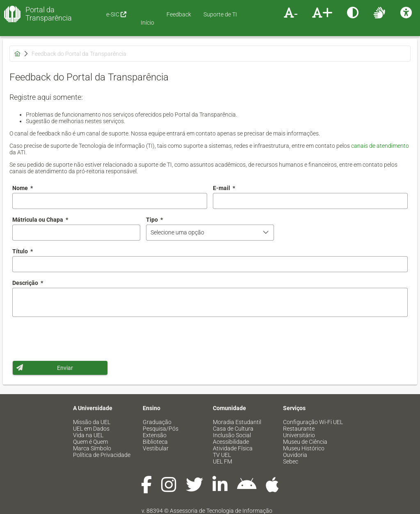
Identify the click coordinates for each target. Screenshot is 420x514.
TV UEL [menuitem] (222, 455)
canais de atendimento (380, 146)
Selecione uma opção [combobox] (177, 232)
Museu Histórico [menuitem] (304, 448)
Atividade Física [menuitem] (233, 448)
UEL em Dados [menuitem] (91, 429)
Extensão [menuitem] (155, 435)
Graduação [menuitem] (157, 422)
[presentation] (75, 339)
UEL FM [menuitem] (223, 461)
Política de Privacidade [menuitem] (102, 455)
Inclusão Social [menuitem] (232, 435)
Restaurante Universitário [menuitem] (299, 432)
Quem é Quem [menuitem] (90, 442)
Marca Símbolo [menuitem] (92, 448)
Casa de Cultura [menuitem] (233, 429)
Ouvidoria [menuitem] (295, 455)
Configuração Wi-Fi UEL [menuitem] (313, 422)
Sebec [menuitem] (291, 461)
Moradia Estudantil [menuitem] (237, 422)
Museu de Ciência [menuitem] (305, 442)
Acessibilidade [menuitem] (231, 442)
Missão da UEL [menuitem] (92, 422)
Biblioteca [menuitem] (155, 442)
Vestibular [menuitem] (156, 448)
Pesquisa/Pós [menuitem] (161, 429)
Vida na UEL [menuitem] (88, 435)
